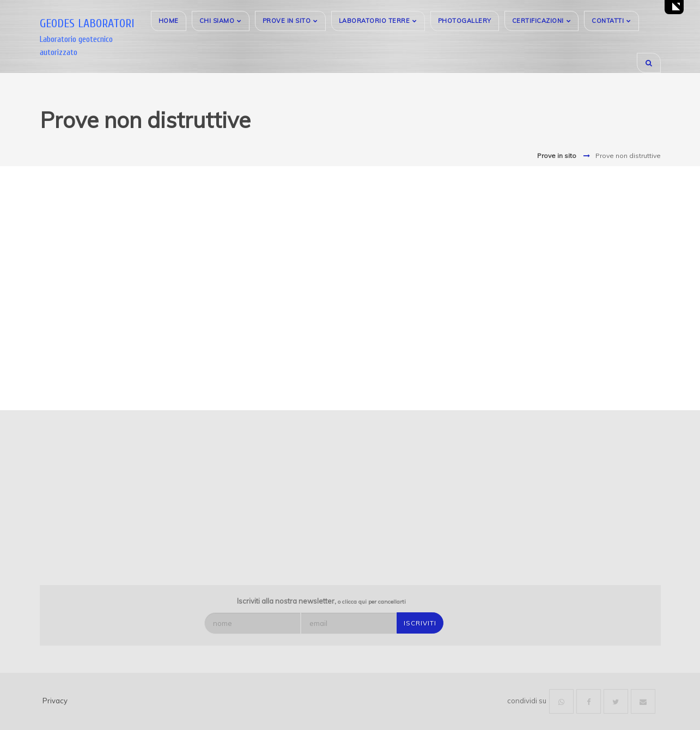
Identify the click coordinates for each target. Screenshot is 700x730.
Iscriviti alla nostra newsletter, (321, 601)
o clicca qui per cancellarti (372, 602)
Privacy (55, 701)
